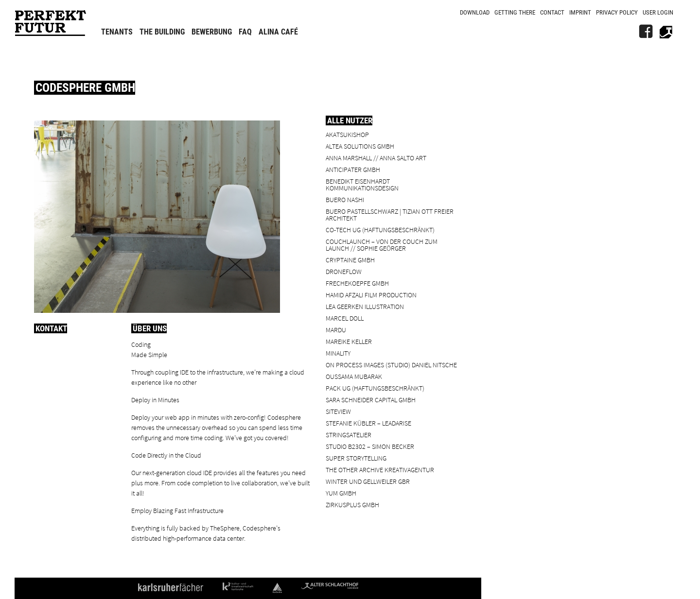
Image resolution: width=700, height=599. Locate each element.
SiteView (338, 411)
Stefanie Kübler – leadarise (368, 423)
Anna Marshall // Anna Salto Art (376, 158)
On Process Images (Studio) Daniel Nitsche (391, 365)
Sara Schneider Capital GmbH (371, 400)
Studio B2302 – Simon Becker (370, 446)
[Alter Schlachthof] (666, 32)
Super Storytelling (356, 458)
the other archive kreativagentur (380, 470)
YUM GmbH (341, 493)
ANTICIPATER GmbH (353, 169)
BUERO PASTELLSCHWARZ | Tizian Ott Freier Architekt (390, 214)
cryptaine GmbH (350, 260)
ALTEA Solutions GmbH (360, 146)
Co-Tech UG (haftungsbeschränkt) (380, 230)
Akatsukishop (347, 134)
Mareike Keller (349, 341)
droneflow (344, 271)
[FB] (646, 32)
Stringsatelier (349, 435)
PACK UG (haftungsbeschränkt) (375, 388)
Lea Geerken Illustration (365, 306)
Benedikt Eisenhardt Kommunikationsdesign (362, 184)
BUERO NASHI (345, 199)
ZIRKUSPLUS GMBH (352, 505)
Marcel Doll (345, 318)
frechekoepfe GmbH (357, 283)
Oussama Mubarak (354, 376)
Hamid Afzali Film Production (371, 295)
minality (338, 353)
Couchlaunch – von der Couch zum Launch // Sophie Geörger (382, 245)
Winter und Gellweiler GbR (368, 481)
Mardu (336, 330)
